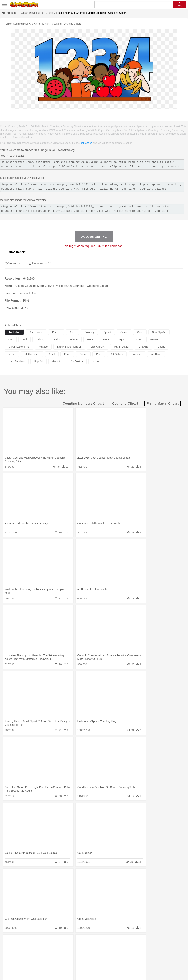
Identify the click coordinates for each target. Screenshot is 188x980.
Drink (46, 963)
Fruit (65, 963)
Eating (143, 963)
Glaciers (88, 941)
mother (51, 952)
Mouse (159, 946)
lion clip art (98, 347)
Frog (112, 946)
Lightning (108, 941)
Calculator (175, 957)
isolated (155, 339)
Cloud (163, 941)
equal (122, 339)
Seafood (94, 963)
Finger (161, 952)
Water (148, 941)
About (116, 973)
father (136, 952)
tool (25, 339)
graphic (57, 361)
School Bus (94, 957)
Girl (122, 952)
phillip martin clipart (163, 404)
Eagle (86, 946)
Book (39, 957)
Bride (33, 952)
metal (90, 339)
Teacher (30, 957)
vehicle (74, 339)
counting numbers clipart (83, 404)
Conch (56, 941)
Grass (98, 941)
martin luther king (19, 347)
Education (81, 957)
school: (8, 957)
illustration (14, 332)
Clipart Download (31, 13)
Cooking (161, 963)
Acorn (18, 941)
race (106, 339)
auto (72, 332)
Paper (145, 957)
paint (57, 339)
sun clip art (159, 332)
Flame (79, 941)
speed (107, 332)
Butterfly (39, 946)
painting (89, 332)
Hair (116, 952)
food (67, 354)
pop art (39, 361)
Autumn (27, 941)
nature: (8, 941)
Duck (78, 946)
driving (40, 339)
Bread (151, 963)
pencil (83, 354)
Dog (71, 946)
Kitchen (117, 963)
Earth (64, 941)
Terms (126, 973)
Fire (71, 941)
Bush (156, 941)
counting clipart (125, 404)
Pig (166, 946)
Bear (24, 946)
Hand (169, 952)
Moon (118, 941)
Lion (141, 946)
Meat (73, 963)
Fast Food (56, 963)
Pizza (134, 963)
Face (153, 952)
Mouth (145, 952)
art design (77, 361)
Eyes (90, 952)
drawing (143, 347)
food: (7, 963)
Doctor (76, 952)
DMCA (163, 973)
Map (104, 957)
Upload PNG (177, 973)
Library (126, 957)
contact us (86, 143)
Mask (18, 952)
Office (153, 957)
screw (124, 332)
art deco (156, 354)
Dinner (126, 963)
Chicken (56, 946)
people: (8, 952)
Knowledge (114, 957)
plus (99, 354)
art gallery (117, 354)
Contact (152, 973)
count (161, 347)
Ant (17, 946)
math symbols (17, 361)
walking (99, 952)
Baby (26, 952)
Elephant (96, 946)
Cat (48, 946)
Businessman (64, 952)
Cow (64, 946)
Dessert (37, 963)
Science (136, 957)
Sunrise (127, 941)
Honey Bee (122, 946)
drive (138, 339)
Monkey (149, 946)
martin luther (122, 347)
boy (129, 952)
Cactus (47, 941)
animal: (8, 946)
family (42, 952)
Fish (105, 946)
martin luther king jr (69, 347)
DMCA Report (16, 252)
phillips (56, 332)
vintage (43, 347)
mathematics (32, 354)
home (109, 952)
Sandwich (82, 963)
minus (96, 361)
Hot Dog (172, 963)
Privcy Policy (139, 973)
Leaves (37, 941)
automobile (36, 332)
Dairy (28, 963)
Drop (171, 941)
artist (52, 354)
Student (19, 957)
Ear (84, 952)
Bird (31, 946)
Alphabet (163, 957)
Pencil (71, 957)
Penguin (174, 946)
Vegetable (105, 963)
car (11, 339)
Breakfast (18, 963)
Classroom (49, 957)
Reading (61, 957)
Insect (133, 946)
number (137, 354)
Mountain (138, 941)
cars (140, 332)
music (12, 354)
